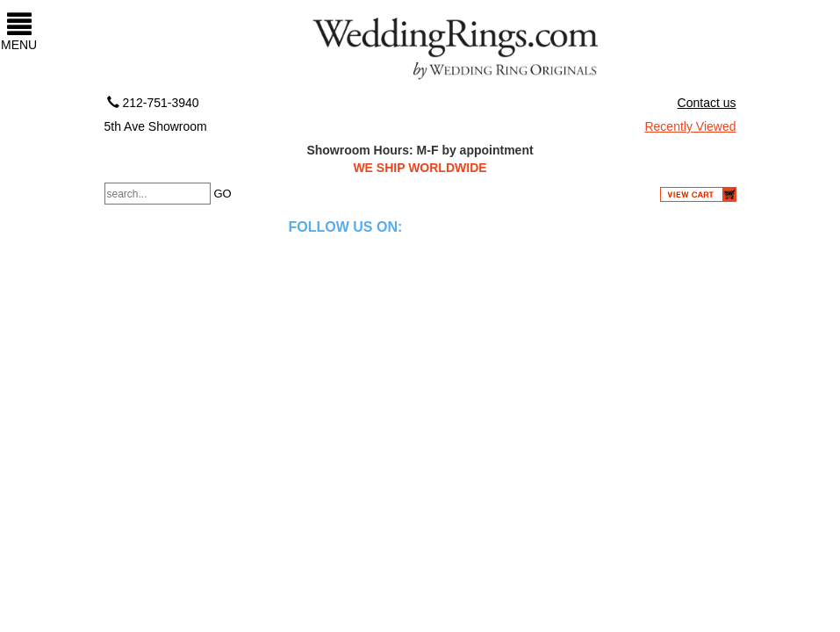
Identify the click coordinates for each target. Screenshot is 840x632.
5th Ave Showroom (156, 126)
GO (222, 194)
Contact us (707, 103)
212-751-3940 (152, 103)
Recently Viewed (690, 126)
